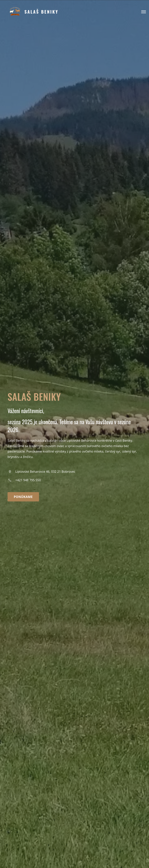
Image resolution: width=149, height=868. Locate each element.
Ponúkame (23, 497)
